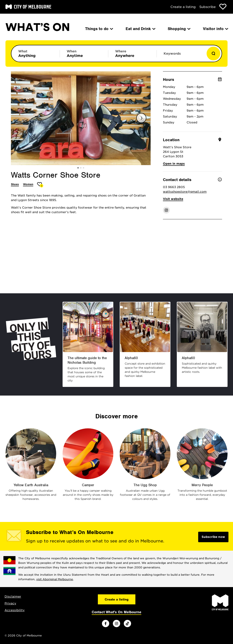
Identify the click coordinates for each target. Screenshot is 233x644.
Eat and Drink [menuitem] (140, 29)
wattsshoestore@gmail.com (185, 192)
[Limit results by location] (132, 54)
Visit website (173, 199)
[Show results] (213, 54)
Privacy (10, 603)
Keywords (172, 54)
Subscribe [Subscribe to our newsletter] (208, 7)
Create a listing (183, 7)
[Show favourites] (223, 7)
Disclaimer (13, 597)
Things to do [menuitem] (99, 29)
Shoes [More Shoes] (15, 184)
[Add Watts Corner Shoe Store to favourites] (40, 185)
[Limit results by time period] (84, 54)
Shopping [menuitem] (179, 29)
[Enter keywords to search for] (181, 56)
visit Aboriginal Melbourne (55, 579)
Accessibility (15, 610)
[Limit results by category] (35, 54)
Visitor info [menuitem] (215, 29)
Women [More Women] (28, 184)
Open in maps (174, 164)
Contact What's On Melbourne (116, 612)
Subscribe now (213, 537)
